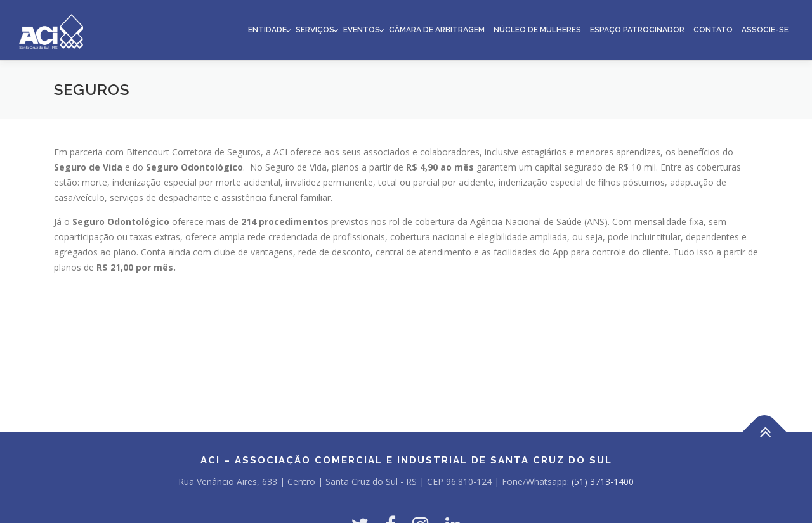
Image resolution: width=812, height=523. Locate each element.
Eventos (362, 30)
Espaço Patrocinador (637, 30)
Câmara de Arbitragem (437, 30)
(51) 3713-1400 (603, 481)
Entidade (267, 30)
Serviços (315, 30)
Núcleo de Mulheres (537, 30)
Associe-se (765, 30)
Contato (713, 30)
